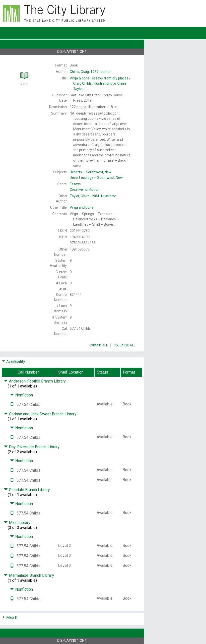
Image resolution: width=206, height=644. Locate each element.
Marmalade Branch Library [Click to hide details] (29, 575)
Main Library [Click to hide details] (17, 523)
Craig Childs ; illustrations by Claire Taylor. (100, 83)
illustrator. (93, 196)
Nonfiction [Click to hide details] (21, 395)
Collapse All (125, 345)
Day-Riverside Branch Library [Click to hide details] (32, 447)
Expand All (99, 345)
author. (91, 72)
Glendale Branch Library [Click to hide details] (27, 490)
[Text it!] (12, 405)
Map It (12, 617)
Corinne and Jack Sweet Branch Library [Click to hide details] (40, 414)
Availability (16, 361)
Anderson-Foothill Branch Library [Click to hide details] (35, 381)
